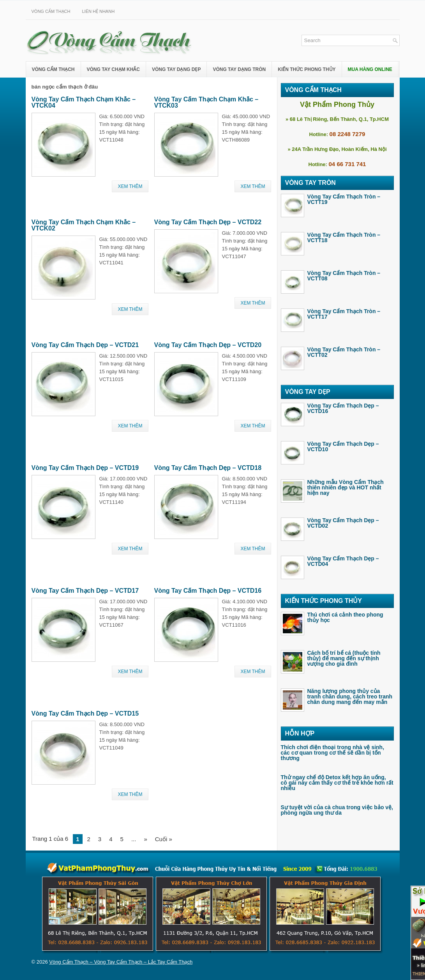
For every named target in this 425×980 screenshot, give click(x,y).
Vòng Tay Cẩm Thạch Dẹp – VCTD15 (85, 713)
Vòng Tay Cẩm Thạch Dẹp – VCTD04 (343, 561)
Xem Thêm (130, 186)
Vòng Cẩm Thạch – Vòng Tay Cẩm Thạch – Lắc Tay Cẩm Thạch (121, 962)
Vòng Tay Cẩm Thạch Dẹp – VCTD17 (85, 591)
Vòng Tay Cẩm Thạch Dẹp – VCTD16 (208, 591)
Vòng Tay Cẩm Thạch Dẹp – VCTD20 (208, 345)
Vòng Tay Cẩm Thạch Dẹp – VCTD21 (85, 345)
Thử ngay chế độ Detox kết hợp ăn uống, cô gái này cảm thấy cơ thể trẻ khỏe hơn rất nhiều (337, 783)
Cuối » (164, 839)
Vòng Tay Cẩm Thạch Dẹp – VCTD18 (208, 468)
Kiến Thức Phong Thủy (307, 69)
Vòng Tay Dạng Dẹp (176, 69)
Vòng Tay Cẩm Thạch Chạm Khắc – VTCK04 (84, 102)
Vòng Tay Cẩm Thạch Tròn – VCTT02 (344, 352)
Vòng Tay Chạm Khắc (113, 69)
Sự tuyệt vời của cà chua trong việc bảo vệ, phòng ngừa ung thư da (337, 810)
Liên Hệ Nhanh (98, 11)
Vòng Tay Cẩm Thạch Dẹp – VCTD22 (208, 222)
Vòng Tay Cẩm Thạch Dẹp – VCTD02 (343, 523)
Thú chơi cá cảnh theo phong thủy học (345, 617)
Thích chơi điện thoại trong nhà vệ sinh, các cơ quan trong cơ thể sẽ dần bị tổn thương (333, 753)
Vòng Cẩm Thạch (51, 11)
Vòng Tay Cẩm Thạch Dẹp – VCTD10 (343, 447)
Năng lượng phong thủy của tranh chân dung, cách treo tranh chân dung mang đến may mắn (350, 696)
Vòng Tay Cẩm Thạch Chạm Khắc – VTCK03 (206, 102)
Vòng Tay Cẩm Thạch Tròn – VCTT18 (344, 237)
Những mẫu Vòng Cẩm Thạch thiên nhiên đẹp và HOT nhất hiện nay (346, 487)
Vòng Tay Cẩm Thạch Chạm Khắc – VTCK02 (84, 225)
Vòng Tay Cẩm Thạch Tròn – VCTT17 (344, 314)
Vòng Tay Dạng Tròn (239, 69)
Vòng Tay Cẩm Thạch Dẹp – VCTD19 (85, 468)
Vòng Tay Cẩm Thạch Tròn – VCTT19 (344, 199)
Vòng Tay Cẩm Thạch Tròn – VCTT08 (344, 276)
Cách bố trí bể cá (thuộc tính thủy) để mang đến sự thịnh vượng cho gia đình (344, 658)
